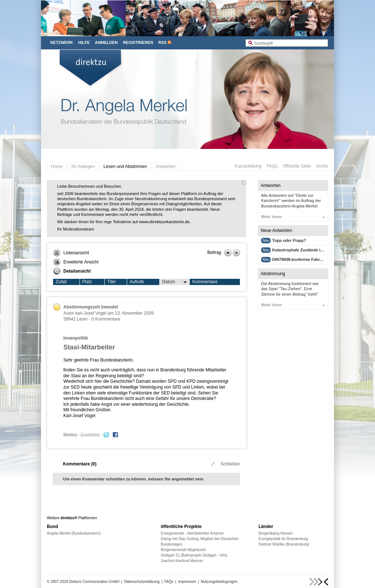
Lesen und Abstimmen (125, 166)
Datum (175, 282)
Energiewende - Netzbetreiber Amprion (192, 533)
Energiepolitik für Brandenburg (283, 539)
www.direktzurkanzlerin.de (164, 222)
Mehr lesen (293, 217)
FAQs (272, 166)
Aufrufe (137, 282)
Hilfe (84, 42)
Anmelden (106, 42)
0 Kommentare (106, 319)
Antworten (166, 166)
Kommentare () (80, 464)
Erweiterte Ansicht (76, 262)
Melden (70, 434)
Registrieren (138, 42)
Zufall (61, 282)
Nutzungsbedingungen (219, 582)
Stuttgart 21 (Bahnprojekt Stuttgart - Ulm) (194, 555)
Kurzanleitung (248, 166)
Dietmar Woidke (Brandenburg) (284, 544)
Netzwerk (62, 42)
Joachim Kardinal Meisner (182, 561)
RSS (162, 42)
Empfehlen (90, 434)
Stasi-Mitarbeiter (89, 347)
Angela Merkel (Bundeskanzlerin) (74, 533)
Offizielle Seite (297, 166)
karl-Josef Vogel (91, 313)
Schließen (225, 464)
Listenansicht (71, 253)
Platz (87, 282)
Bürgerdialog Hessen (276, 533)
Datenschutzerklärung (142, 582)
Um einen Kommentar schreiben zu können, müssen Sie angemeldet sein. (134, 479)
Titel (111, 282)
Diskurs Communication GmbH (94, 582)
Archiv (322, 166)
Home (57, 166)
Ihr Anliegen (83, 166)
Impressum (187, 582)
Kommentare (205, 282)
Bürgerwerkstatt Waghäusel (183, 550)
